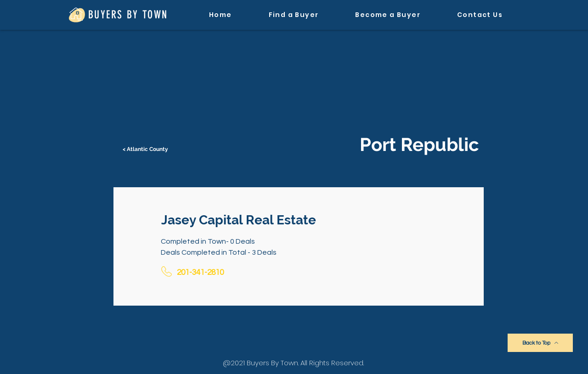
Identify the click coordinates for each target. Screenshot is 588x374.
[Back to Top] (540, 343)
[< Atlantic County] (146, 149)
